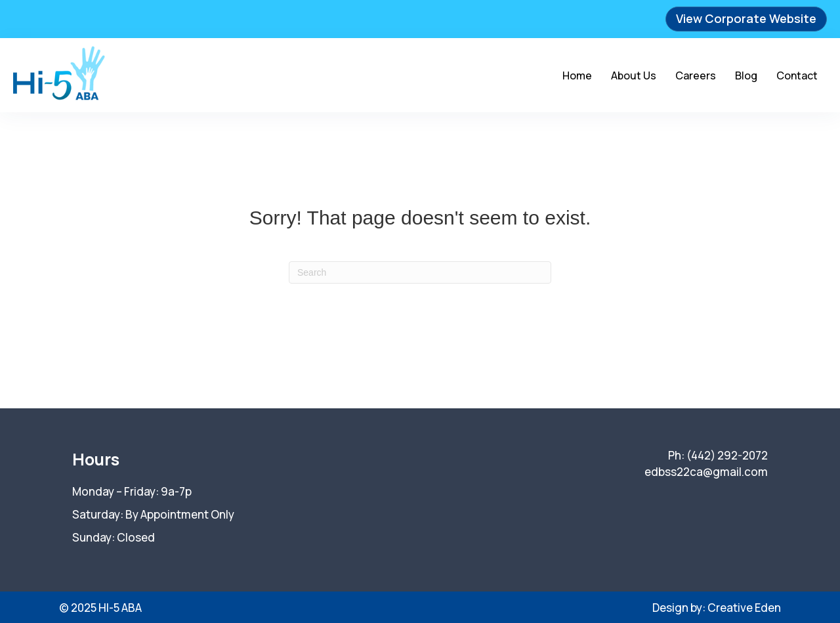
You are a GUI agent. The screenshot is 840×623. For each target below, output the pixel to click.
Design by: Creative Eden (717, 608)
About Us (634, 75)
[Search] (420, 272)
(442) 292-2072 (727, 455)
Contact (797, 75)
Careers (696, 75)
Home (577, 75)
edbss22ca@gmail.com (706, 472)
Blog (746, 75)
